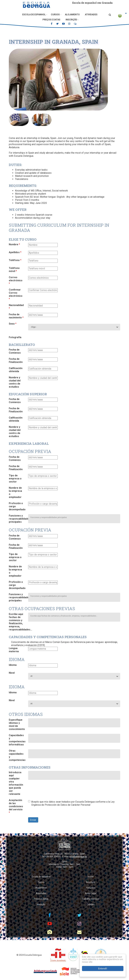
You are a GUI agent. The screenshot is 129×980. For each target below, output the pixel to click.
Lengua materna (14, 650)
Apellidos (15, 252)
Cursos (55, 15)
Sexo (13, 324)
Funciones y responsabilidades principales (17, 519)
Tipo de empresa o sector (15, 479)
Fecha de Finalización (16, 360)
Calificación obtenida (16, 370)
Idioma (13, 665)
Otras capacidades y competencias (17, 755)
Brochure (91, 882)
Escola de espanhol (34, 15)
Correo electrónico (16, 280)
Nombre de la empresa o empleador (15, 492)
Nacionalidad (16, 307)
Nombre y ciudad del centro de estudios (15, 382)
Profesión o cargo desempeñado (17, 506)
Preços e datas (51, 20)
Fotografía (15, 337)
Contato (91, 904)
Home (91, 877)
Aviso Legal (91, 893)
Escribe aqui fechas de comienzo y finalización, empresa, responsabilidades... (17, 622)
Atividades (91, 15)
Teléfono (15, 260)
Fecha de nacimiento (16, 316)
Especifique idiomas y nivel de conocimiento (17, 724)
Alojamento (72, 15)
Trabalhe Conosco (91, 899)
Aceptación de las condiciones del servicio (16, 806)
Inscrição (71, 20)
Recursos (91, 888)
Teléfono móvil (14, 270)
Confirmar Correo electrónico (16, 294)
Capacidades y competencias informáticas (17, 740)
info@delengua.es (78, 857)
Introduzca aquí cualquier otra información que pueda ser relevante (16, 783)
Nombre (14, 244)
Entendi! (103, 968)
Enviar (33, 820)
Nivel (12, 673)
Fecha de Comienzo (15, 351)
